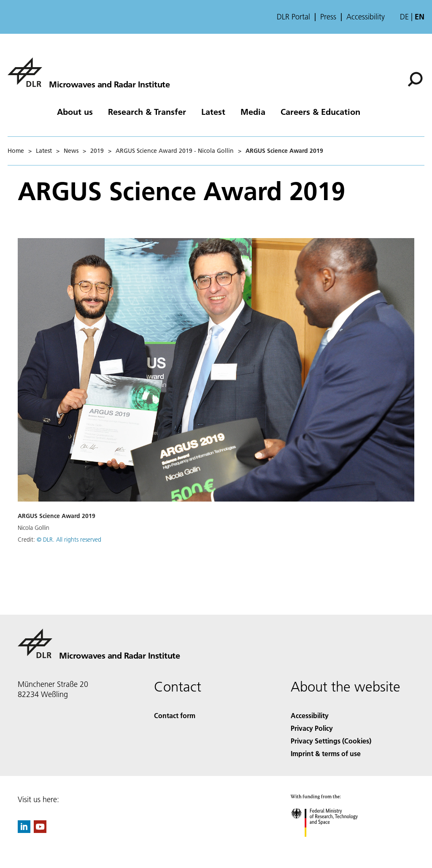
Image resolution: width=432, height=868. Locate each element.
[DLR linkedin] (24, 830)
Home (16, 151)
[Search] (415, 79)
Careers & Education (320, 111)
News (71, 151)
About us (75, 111)
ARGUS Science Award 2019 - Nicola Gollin (175, 151)
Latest (213, 111)
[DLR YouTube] (40, 830)
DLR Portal (293, 17)
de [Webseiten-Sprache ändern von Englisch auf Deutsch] (404, 17)
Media (253, 111)
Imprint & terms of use (326, 753)
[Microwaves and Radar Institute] (89, 72)
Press (328, 17)
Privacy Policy (312, 728)
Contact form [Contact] (175, 715)
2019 (97, 151)
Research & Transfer (147, 111)
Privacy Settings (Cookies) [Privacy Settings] (331, 741)
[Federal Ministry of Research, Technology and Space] (332, 844)
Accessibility (366, 17)
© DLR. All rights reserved (69, 540)
